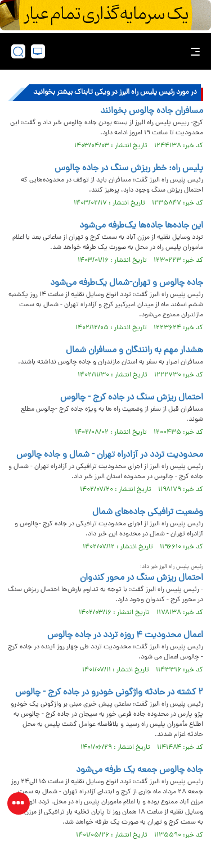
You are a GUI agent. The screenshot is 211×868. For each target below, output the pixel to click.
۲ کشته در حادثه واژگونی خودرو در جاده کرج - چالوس (109, 693)
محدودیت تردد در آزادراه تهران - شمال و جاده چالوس (110, 455)
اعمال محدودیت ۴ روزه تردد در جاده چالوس (125, 635)
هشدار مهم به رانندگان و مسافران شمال (134, 351)
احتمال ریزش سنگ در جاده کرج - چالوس (132, 398)
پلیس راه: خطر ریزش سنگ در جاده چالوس (129, 169)
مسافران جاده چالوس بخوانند (152, 111)
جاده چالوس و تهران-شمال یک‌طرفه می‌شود (127, 283)
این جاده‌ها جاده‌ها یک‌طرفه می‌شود (141, 226)
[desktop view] (38, 51)
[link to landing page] (109, 51)
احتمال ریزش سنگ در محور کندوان (142, 578)
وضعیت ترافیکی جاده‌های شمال (148, 512)
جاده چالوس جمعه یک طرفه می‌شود (140, 770)
